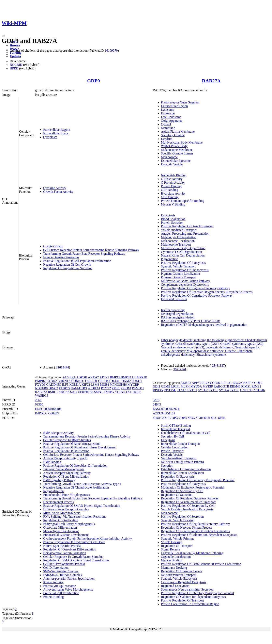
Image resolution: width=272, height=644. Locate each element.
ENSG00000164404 (48, 409)
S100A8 (64, 392)
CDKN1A (64, 381)
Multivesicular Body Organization (183, 248)
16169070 (111, 51)
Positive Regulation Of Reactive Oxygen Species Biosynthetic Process (207, 292)
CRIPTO (104, 381)
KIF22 (86, 385)
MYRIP (208, 386)
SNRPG (109, 392)
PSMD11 (138, 388)
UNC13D (246, 390)
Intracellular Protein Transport (181, 444)
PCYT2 (106, 388)
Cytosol (166, 124)
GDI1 (156, 386)
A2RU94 (159, 413)
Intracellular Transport (176, 429)
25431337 (218, 366)
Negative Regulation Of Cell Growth (67, 265)
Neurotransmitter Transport (179, 575)
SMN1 (98, 392)
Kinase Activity (53, 582)
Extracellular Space (56, 133)
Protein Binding (171, 186)
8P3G (191, 418)
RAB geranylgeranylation (178, 317)
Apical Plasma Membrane (178, 131)
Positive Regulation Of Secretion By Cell (188, 506)
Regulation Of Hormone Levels (181, 571)
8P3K (222, 418)
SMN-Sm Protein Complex (61, 571)
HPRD (14, 68)
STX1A (182, 390)
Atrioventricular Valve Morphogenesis (68, 589)
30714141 (180, 369)
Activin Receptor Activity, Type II (65, 458)
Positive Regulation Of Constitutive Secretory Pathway (197, 295)
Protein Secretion (172, 223)
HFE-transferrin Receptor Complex (66, 509)
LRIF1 (176, 386)
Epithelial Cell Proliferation (61, 593)
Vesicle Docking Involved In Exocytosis (187, 509)
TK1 (128, 392)
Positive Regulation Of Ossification (66, 451)
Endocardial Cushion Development (66, 535)
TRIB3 (137, 392)
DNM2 (126, 381)
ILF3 (65, 385)
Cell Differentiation (56, 568)
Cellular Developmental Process (64, 564)
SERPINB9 (86, 392)
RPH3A (158, 390)
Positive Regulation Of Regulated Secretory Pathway (195, 288)
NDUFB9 (41, 388)
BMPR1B (141, 377)
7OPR (183, 418)
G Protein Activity (173, 183)
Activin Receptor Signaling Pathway (67, 473)
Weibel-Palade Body (174, 146)
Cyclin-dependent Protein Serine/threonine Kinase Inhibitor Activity (88, 538)
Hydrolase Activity (173, 193)
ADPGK (82, 377)
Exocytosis (168, 215)
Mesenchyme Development (61, 531)
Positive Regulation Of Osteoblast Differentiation (75, 466)
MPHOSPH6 (118, 385)
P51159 (170, 413)
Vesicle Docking (172, 542)
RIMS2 (256, 386)
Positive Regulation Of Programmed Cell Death (74, 542)
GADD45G (54, 385)
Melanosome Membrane (177, 150)
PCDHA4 (94, 388)
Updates (15, 56)
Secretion (167, 466)
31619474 (62, 367)
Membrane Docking (174, 568)
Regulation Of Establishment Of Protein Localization (195, 531)
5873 (156, 400)
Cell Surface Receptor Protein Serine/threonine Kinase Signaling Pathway (91, 250)
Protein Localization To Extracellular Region (190, 604)
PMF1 (116, 388)
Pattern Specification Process (62, 546)
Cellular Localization (175, 447)
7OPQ (174, 418)
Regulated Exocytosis (175, 586)
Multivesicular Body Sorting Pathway (185, 281)
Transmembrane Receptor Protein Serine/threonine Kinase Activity (87, 436)
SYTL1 (192, 390)
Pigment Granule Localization (180, 274)
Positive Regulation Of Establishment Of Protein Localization (201, 564)
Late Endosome (171, 117)
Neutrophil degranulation (177, 314)
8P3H (199, 418)
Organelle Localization (176, 557)
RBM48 (235, 386)
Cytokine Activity (55, 188)
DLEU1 (116, 381)
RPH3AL (170, 390)
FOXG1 (137, 381)
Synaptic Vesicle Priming (177, 538)
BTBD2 (52, 381)
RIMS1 (246, 386)
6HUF (157, 418)
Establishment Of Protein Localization (186, 469)
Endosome (168, 113)
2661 (38, 400)
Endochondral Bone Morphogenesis (66, 495)
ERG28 (238, 383)
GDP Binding (170, 197)
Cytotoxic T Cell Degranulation (182, 252)
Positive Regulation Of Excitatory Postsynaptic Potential (198, 480)
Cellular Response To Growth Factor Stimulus (73, 557)
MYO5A (196, 386)
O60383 (54, 413)
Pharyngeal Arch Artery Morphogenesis (69, 524)
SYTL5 (235, 390)
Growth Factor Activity (58, 192)
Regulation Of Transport (177, 546)
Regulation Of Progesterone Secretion (68, 268)
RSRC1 (53, 392)
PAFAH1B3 (79, 388)
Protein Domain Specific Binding (183, 201)
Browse (15, 45)
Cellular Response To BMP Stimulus (67, 440)
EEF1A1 (226, 383)
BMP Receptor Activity (58, 433)
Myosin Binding (171, 560)
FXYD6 (40, 385)
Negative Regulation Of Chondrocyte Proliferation (76, 487)
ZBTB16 (259, 390)
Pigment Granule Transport (179, 277)
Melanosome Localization (178, 241)
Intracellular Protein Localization (182, 473)
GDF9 (94, 81)
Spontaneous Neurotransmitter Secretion (187, 589)
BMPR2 (40, 381)
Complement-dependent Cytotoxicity (185, 285)
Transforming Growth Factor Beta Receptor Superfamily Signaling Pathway (93, 498)
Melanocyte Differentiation (179, 237)
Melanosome (169, 157)
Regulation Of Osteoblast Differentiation (70, 549)
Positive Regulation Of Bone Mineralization (72, 444)
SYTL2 (203, 390)
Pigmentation (170, 259)
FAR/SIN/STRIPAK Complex (63, 575)
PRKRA (126, 388)
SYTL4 (224, 390)
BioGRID (16, 65)
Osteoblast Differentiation (60, 527)
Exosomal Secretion (174, 299)
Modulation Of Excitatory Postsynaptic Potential (193, 487)
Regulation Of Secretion (177, 495)
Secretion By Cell (172, 436)
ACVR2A (69, 377)
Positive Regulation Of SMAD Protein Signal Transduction (82, 506)
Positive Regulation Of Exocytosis (183, 263)
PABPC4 (65, 388)
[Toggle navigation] (3, 36)
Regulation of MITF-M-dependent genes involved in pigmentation (204, 325)
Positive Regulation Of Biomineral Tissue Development (79, 447)
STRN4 (120, 392)
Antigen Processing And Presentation (185, 234)
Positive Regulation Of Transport (182, 600)
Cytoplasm (50, 137)
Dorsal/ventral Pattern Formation (65, 553)
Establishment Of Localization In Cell (186, 433)
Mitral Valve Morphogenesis (62, 513)
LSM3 (95, 385)
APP (195, 383)
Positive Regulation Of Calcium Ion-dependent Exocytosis (199, 535)
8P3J (214, 418)
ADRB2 (186, 383)
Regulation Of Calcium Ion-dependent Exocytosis (193, 597)
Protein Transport (172, 451)
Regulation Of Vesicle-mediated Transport (188, 502)
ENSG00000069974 (166, 409)
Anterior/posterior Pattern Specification (69, 579)
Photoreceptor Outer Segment (180, 102)
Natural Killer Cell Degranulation (183, 255)
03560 (39, 404)
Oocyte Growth (53, 246)
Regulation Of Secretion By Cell (182, 491)
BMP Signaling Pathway (59, 480)
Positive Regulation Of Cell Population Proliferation (77, 261)
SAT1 (74, 392)
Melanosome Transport (176, 244)
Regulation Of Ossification (61, 520)
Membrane (168, 128)
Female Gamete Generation (61, 257)
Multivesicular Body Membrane (182, 142)
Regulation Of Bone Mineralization (66, 476)
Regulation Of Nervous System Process (187, 527)
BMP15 (115, 377)
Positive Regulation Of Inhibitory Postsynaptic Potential (197, 593)
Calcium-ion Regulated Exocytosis (184, 582)
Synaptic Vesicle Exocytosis (179, 579)
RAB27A (211, 81)
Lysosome (168, 110)
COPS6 (215, 383)
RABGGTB (221, 386)
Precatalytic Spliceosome (59, 586)
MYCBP (133, 385)
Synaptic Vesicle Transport (178, 266)
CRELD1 (91, 381)
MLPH (185, 386)
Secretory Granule (173, 135)
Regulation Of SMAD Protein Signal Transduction (76, 560)
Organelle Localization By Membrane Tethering (192, 553)
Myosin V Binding (173, 204)
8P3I (207, 418)
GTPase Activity (172, 179)
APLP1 (104, 377)
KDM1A (75, 385)
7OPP (165, 418)
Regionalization (53, 491)
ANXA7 (93, 377)
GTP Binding (170, 190)
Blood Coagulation (173, 219)
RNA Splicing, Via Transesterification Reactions (75, 517)
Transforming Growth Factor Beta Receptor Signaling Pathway (84, 254)
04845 (157, 404)
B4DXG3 (41, 413)
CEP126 (204, 383)
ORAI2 (53, 388)
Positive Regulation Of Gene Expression (187, 226)
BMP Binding (52, 462)
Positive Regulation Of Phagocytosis (185, 270)
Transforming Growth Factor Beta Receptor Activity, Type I (82, 484)
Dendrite (167, 139)
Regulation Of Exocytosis (178, 476)
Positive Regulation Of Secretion (182, 517)
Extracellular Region (57, 130)
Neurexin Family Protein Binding (183, 462)
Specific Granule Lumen (177, 153)
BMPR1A (127, 377)
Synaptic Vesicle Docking (178, 520)
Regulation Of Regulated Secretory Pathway (190, 498)
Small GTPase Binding (176, 425)
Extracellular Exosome (176, 161)
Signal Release (171, 549)
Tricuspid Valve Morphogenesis (64, 469)
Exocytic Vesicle (172, 164)
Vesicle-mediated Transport (179, 230)
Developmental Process (58, 502)
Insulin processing (173, 310)
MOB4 (104, 385)
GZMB (166, 386)
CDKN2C (78, 381)
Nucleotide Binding (174, 175)
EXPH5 (248, 383)
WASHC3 (42, 395)
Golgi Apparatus (172, 121)
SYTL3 (213, 390)
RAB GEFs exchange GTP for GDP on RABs (191, 321)
